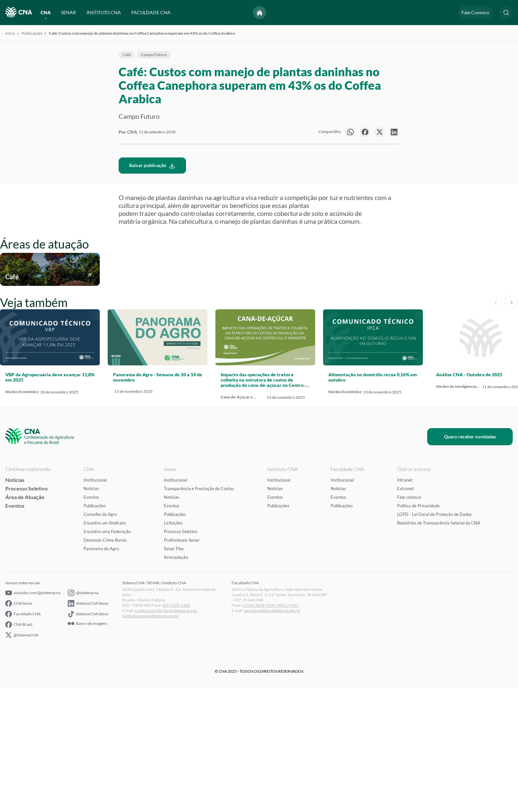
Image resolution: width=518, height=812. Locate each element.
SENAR (69, 12)
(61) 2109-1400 (176, 729)
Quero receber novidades (476, 561)
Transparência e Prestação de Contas (199, 613)
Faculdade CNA (23, 738)
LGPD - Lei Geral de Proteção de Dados (434, 638)
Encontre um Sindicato (105, 647)
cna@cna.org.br (149, 735)
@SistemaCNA (22, 759)
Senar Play (174, 673)
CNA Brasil (19, 749)
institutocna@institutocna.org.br (151, 740)
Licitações (173, 647)
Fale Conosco (475, 12)
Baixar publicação (152, 290)
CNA (46, 12)
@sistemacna (83, 717)
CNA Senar (19, 727)
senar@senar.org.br (181, 735)
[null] (351, 132)
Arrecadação (176, 681)
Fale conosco (409, 621)
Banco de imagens (87, 748)
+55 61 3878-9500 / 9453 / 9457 (270, 729)
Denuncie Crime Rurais (105, 664)
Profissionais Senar (182, 664)
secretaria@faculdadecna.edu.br (272, 735)
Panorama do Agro (101, 673)
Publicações (32, 33)
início (10, 33)
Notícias (15, 604)
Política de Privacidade (418, 630)
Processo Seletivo (26, 612)
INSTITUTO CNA (104, 12)
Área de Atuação (25, 621)
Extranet (406, 613)
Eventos (15, 630)
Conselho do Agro (100, 638)
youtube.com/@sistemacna (33, 717)
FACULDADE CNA (151, 12)
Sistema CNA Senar (88, 727)
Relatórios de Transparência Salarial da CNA (439, 647)
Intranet (405, 604)
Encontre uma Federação (107, 656)
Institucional (95, 604)
